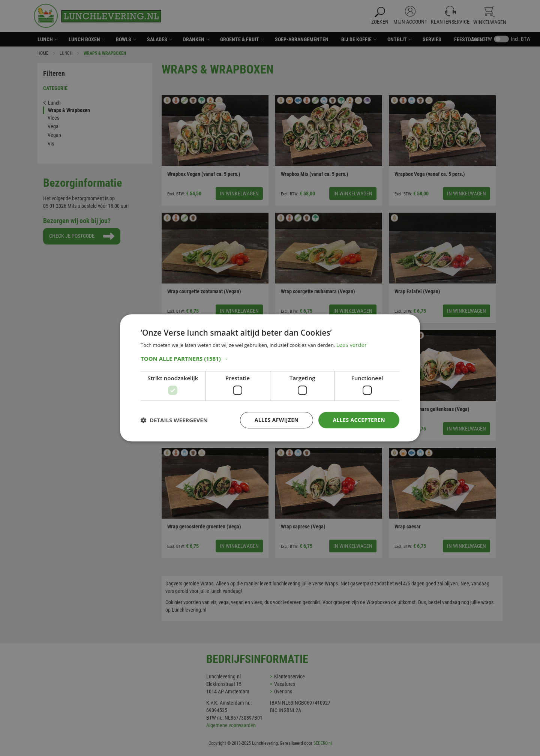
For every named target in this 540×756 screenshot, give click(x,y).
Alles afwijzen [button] (277, 420)
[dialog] (270, 378)
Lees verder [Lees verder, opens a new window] (352, 345)
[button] (270, 358)
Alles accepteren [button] (359, 420)
